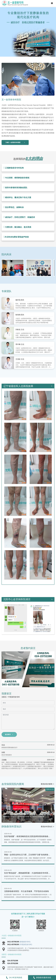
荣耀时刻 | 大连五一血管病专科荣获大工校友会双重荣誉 (24, 817)
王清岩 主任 (20, 359)
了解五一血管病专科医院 (15, 142)
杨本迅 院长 (20, 300)
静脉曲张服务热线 (42, 978)
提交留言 (9, 734)
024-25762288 (13, 963)
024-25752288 (13, 961)
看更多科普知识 (48, 827)
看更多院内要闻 (48, 784)
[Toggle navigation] (52, 3)
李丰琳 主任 (20, 344)
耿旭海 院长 (20, 315)
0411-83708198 (13, 942)
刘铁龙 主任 (20, 330)
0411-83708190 (13, 944)
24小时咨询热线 (14, 978)
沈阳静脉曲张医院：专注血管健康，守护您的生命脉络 (26, 891)
